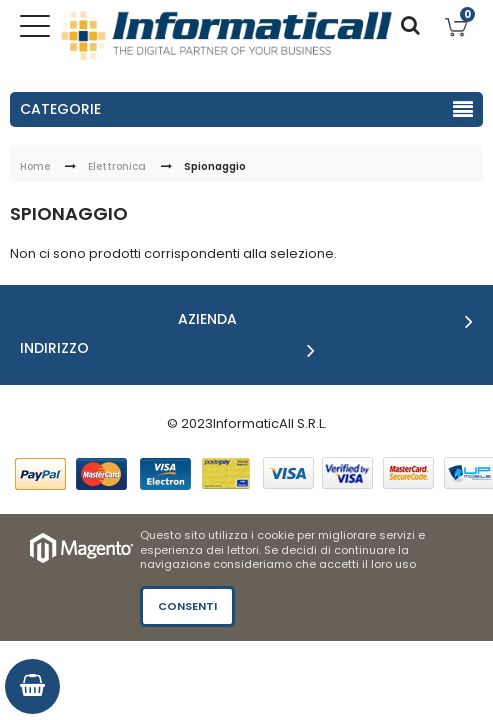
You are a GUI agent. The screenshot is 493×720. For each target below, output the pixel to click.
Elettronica (117, 166)
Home (35, 166)
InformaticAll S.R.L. (270, 423)
